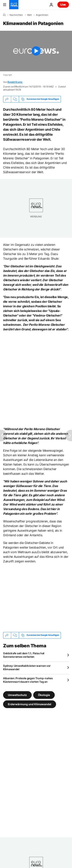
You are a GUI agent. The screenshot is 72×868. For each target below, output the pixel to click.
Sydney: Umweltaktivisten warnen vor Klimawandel (27, 667)
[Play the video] (36, 51)
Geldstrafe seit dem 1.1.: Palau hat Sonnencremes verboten (24, 655)
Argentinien (42, 15)
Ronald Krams (15, 82)
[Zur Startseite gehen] (14, 5)
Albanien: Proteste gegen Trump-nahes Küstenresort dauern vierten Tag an (28, 680)
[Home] (4, 15)
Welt (29, 15)
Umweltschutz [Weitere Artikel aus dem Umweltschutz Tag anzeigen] (17, 695)
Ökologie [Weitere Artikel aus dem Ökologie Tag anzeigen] (44, 695)
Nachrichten (16, 15)
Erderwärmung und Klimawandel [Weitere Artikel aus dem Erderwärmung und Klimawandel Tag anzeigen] (30, 704)
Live (63, 5)
